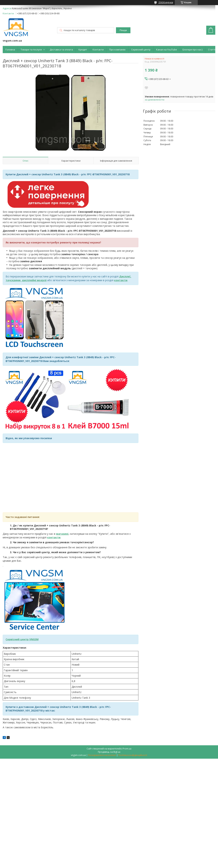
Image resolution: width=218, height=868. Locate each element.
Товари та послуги (31, 50)
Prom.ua (127, 749)
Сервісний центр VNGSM (22, 639)
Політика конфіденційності (133, 755)
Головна (10, 50)
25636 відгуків (166, 2)
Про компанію (117, 50)
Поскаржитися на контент (102, 755)
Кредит (83, 50)
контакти (54, 537)
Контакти (98, 50)
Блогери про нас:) (192, 50)
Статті (212, 50)
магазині (62, 534)
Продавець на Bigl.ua (109, 752)
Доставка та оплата (61, 50)
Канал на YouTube (167, 50)
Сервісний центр (141, 50)
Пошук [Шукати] (123, 30)
